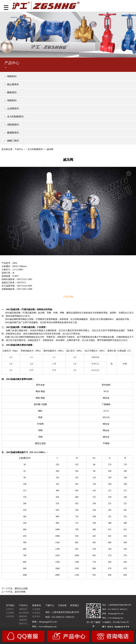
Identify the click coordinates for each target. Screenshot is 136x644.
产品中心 (19, 149)
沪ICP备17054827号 (121, 622)
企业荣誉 (10, 613)
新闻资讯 (37, 605)
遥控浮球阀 (20, 592)
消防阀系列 (13, 125)
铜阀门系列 (13, 141)
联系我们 (75, 605)
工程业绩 (62, 605)
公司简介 (10, 609)
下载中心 (50, 605)
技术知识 (36, 616)
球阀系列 (12, 101)
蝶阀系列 (12, 92)
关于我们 (10, 605)
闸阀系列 (12, 76)
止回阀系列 (13, 109)
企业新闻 (36, 609)
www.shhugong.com (48, 627)
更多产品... (24, 624)
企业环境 (10, 616)
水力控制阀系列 (15, 117)
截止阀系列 (13, 84)
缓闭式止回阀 (21, 589)
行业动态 (36, 613)
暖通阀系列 (13, 133)
